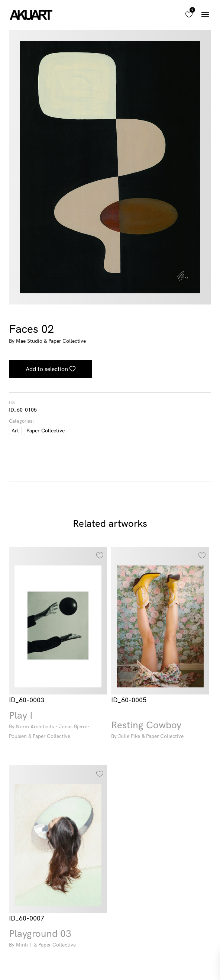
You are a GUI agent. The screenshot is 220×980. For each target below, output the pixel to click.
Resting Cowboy (160, 731)
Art (15, 431)
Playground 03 (58, 939)
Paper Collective (46, 431)
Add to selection (47, 369)
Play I (58, 726)
